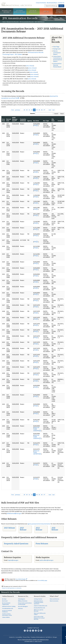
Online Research (8, 596)
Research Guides (40, 596)
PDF (35, 125)
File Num (53, 120)
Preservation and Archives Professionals (25, 604)
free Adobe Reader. (21, 579)
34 (37, 110)
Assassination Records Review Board (57, 65)
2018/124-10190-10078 (36, 452)
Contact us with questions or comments (12, 588)
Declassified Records (39, 608)
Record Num (9, 120)
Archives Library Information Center (7, 615)
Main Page (56, 47)
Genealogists (22, 599)
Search (61, 6)
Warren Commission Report (57, 53)
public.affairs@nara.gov (46, 560)
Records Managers (23, 606)
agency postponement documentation (39, 524)
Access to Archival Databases (7, 611)
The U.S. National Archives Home (16, 4)
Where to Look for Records (39, 610)
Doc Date (36, 121)
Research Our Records (7, 11)
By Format (5, 601)
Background (57, 49)
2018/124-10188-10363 (36, 429)
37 (44, 110)
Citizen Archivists (41, 3)
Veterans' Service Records (20, 11)
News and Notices (55, 599)
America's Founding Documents (59, 11)
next (50, 110)
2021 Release (55, 529)
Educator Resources (33, 11)
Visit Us (46, 11)
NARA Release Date (15, 119)
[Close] (64, 628)
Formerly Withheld (23, 120)
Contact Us (61, 3)
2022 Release (39, 529)
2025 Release (9, 528)
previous (18, 110)
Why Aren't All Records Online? (40, 614)
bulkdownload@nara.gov (14, 513)
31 (29, 110)
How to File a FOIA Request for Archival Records (39, 618)
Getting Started (38, 599)
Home (4, 22)
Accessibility (19, 637)
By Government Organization (6, 604)
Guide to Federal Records (41, 606)
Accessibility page (42, 580)
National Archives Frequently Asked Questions (38, 602)
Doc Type (46, 121)
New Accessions (54, 601)
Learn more (51, 641)
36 (42, 110)
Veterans (20, 608)
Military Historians (23, 601)
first (13, 110)
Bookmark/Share (52, 3)
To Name (60, 121)
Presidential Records (8, 608)
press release (30, 66)
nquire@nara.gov (13, 560)
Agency (30, 121)
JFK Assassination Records (27, 22)
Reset (62, 114)
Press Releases (42, 544)
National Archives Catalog (9, 606)
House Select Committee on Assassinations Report (58, 59)
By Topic (4, 599)
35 (39, 110)
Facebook (25, 631)
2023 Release (23, 529)
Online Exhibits (6, 617)
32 (32, 110)
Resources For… (24, 596)
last (53, 110)
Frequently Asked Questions (16, 544)
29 (24, 110)
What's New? (54, 596)
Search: (32, 113)
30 (27, 110)
